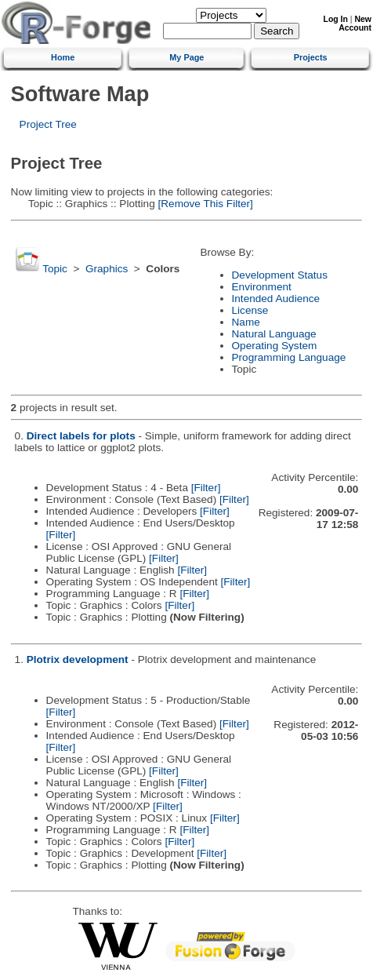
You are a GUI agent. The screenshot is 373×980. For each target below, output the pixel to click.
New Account (355, 24)
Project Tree (48, 124)
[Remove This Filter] (204, 204)
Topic (55, 269)
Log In (336, 19)
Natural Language (274, 334)
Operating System (275, 346)
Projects (311, 57)
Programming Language (289, 357)
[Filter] (206, 488)
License (250, 310)
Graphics (107, 269)
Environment (262, 287)
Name (246, 322)
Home (63, 57)
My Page (186, 57)
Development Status (280, 275)
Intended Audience (276, 299)
